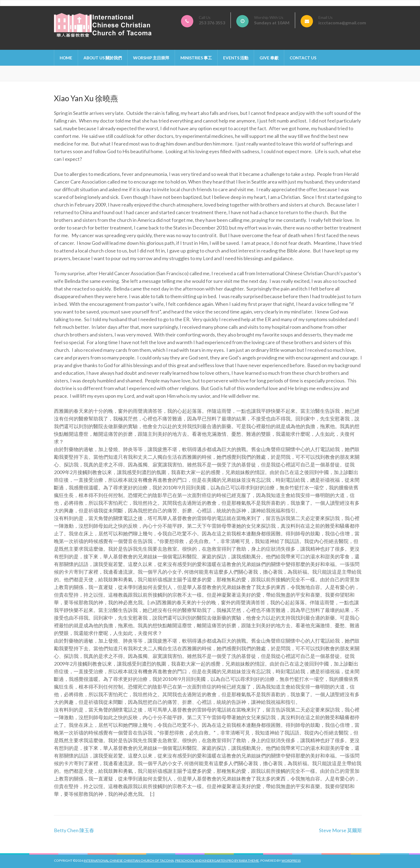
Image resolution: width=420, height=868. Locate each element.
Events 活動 (236, 58)
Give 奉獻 (269, 58)
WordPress (291, 860)
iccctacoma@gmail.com (342, 23)
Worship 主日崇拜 (151, 58)
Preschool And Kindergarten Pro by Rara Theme (217, 860)
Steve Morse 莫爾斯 (340, 830)
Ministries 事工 (196, 58)
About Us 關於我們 (103, 58)
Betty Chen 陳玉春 (74, 830)
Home (66, 58)
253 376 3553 (212, 23)
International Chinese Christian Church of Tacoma (129, 860)
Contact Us (303, 58)
